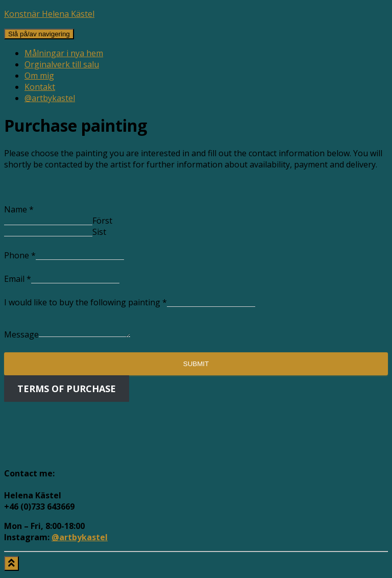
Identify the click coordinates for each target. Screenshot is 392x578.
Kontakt (40, 87)
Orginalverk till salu (62, 64)
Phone (20, 255)
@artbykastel (50, 98)
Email (18, 279)
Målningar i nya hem (64, 53)
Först (102, 221)
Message (21, 338)
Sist (99, 232)
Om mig (39, 76)
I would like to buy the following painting (85, 302)
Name (19, 209)
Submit (196, 367)
